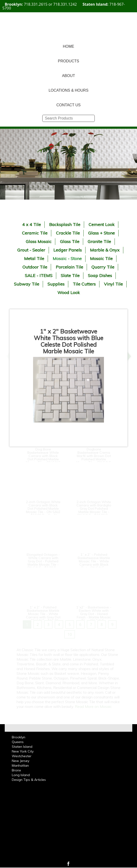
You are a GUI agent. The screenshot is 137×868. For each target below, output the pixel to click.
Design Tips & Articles (29, 780)
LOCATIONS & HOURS (69, 90)
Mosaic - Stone (67, 259)
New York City (23, 751)
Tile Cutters (84, 284)
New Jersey (21, 761)
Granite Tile (99, 242)
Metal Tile (34, 259)
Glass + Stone (101, 233)
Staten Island (22, 747)
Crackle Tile (68, 233)
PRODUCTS (68, 61)
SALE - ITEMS (39, 276)
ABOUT (68, 76)
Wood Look (69, 293)
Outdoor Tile (35, 267)
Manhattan (20, 765)
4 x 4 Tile (32, 224)
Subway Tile (27, 284)
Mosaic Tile (101, 259)
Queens (18, 742)
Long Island (21, 775)
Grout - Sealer (31, 250)
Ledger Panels (68, 250)
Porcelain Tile (69, 267)
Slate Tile (70, 276)
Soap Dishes (100, 276)
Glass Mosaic (39, 242)
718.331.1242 (65, 4)
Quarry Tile (103, 267)
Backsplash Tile (65, 224)
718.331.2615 (36, 4)
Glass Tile (70, 242)
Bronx (16, 770)
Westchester (22, 756)
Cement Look (102, 224)
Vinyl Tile (113, 284)
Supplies (56, 284)
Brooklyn (19, 737)
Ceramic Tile (35, 233)
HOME (68, 46)
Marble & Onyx (105, 250)
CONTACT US (69, 105)
